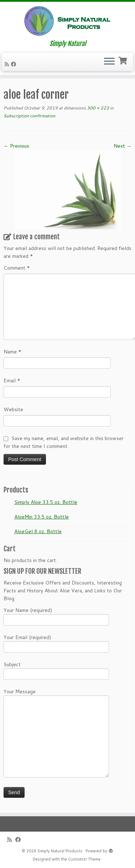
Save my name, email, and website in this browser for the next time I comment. (64, 442)
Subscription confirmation (29, 116)
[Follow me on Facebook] (15, 64)
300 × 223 (97, 108)
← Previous (16, 146)
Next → (123, 146)
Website (13, 409)
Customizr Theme (84, 859)
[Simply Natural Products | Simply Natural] (67, 21)
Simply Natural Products (60, 851)
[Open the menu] (109, 62)
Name (12, 352)
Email (12, 381)
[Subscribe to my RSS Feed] (8, 64)
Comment (17, 268)
